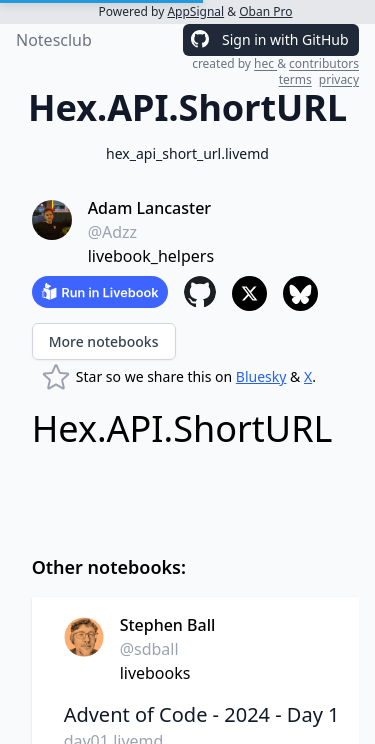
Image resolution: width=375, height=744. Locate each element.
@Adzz (113, 232)
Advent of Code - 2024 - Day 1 (202, 714)
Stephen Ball (168, 625)
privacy (339, 79)
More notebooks (104, 341)
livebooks (155, 673)
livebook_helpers (151, 256)
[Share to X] (249, 293)
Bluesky (261, 376)
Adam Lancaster (149, 208)
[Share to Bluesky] (300, 293)
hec (265, 63)
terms (295, 79)
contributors (324, 63)
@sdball (149, 649)
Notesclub (54, 40)
